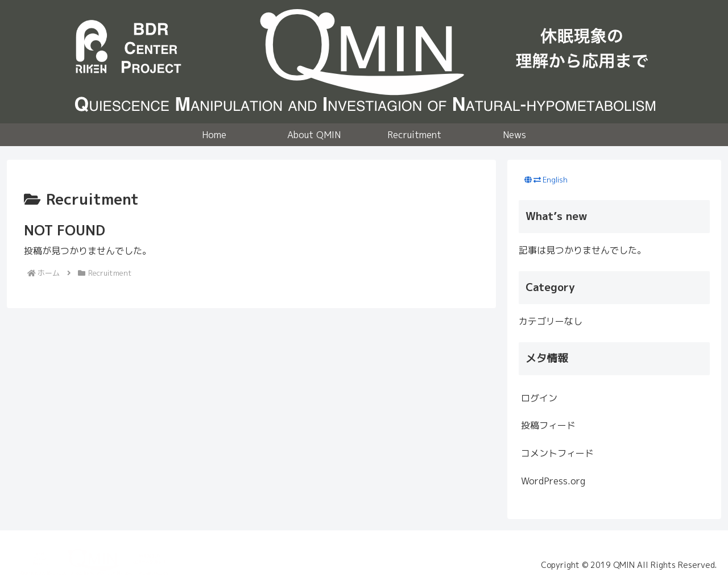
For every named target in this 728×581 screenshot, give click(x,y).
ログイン (539, 398)
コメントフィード (557, 453)
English (555, 180)
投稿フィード (548, 425)
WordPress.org (553, 481)
